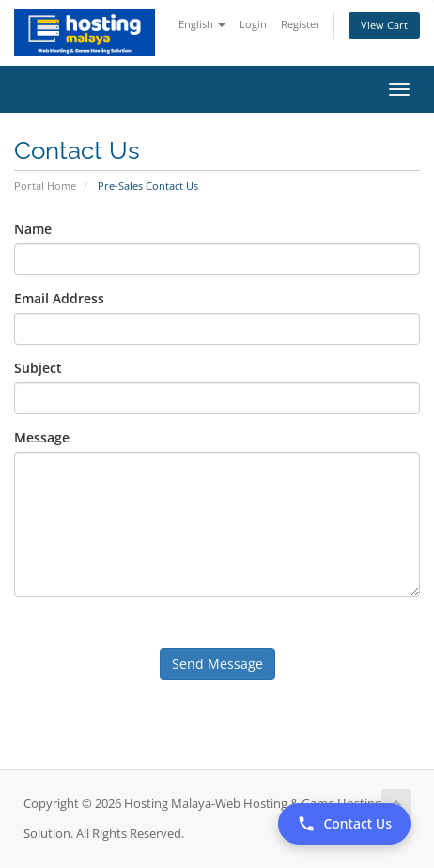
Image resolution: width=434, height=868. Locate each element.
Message (42, 437)
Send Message (217, 664)
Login (253, 24)
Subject (38, 368)
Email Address (59, 298)
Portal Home (45, 186)
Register (301, 24)
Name (33, 229)
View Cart (384, 25)
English (202, 24)
